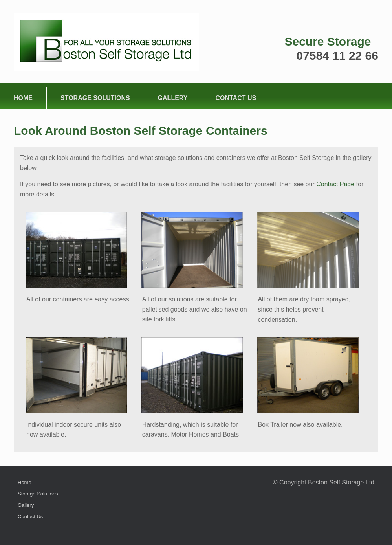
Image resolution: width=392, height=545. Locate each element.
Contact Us (236, 98)
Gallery (173, 98)
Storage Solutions (95, 98)
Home (23, 98)
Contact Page (335, 184)
